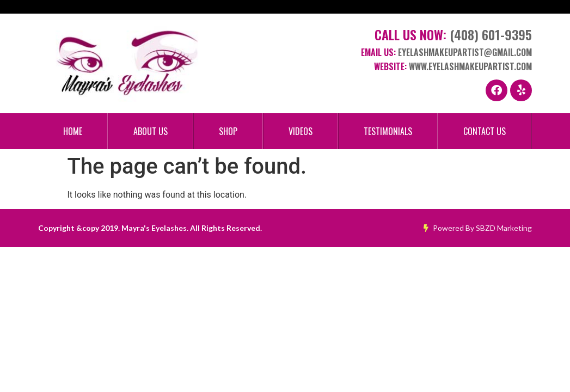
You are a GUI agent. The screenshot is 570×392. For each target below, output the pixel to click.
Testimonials (388, 131)
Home (73, 131)
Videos (301, 131)
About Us (151, 131)
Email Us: (446, 52)
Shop (228, 131)
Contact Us (485, 131)
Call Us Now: (453, 34)
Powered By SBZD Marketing (478, 228)
